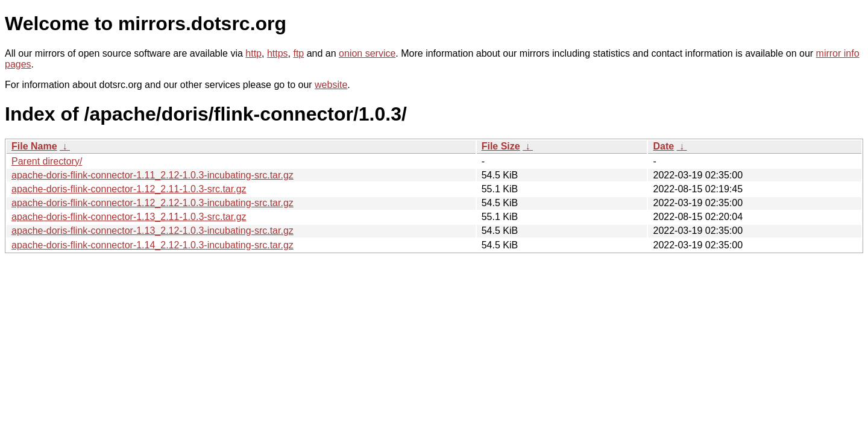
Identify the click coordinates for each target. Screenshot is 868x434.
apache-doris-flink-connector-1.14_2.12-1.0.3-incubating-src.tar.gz (153, 245)
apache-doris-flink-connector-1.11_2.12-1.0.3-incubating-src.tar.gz (153, 175)
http (253, 53)
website (331, 85)
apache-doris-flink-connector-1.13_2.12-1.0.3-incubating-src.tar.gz (153, 231)
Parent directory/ (47, 161)
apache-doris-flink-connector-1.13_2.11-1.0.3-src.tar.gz (129, 217)
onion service (367, 53)
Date (663, 146)
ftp (298, 53)
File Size (501, 146)
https (278, 53)
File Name (34, 146)
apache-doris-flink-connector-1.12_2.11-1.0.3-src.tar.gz (129, 189)
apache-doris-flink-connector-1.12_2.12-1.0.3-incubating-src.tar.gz (153, 203)
